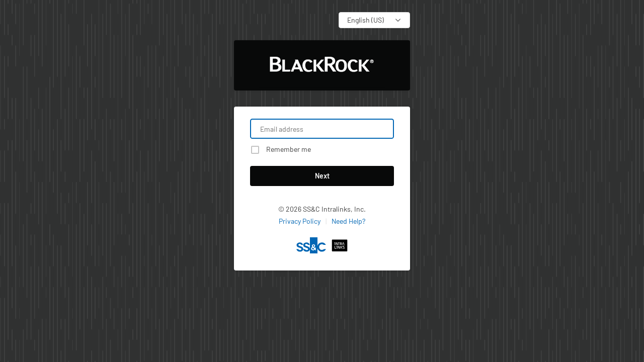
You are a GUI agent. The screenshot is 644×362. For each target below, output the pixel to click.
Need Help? (348, 221)
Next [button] (322, 176)
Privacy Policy (300, 221)
